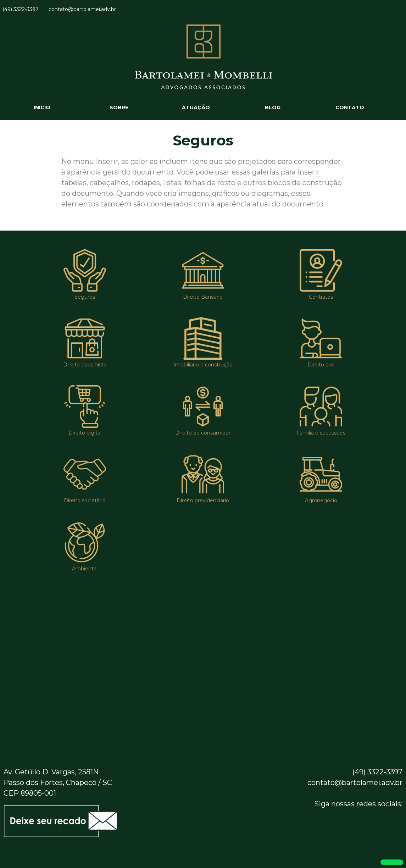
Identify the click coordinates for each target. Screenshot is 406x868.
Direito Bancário (203, 297)
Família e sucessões (321, 433)
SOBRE (119, 107)
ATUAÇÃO (196, 107)
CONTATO (350, 107)
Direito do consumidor (203, 433)
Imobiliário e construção (203, 365)
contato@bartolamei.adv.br (82, 9)
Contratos (321, 297)
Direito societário (85, 501)
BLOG (273, 107)
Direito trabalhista (85, 365)
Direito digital (85, 433)
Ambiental (85, 569)
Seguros (85, 297)
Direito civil (321, 365)
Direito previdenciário (203, 501)
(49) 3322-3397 (21, 9)
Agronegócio (321, 501)
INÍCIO (42, 107)
